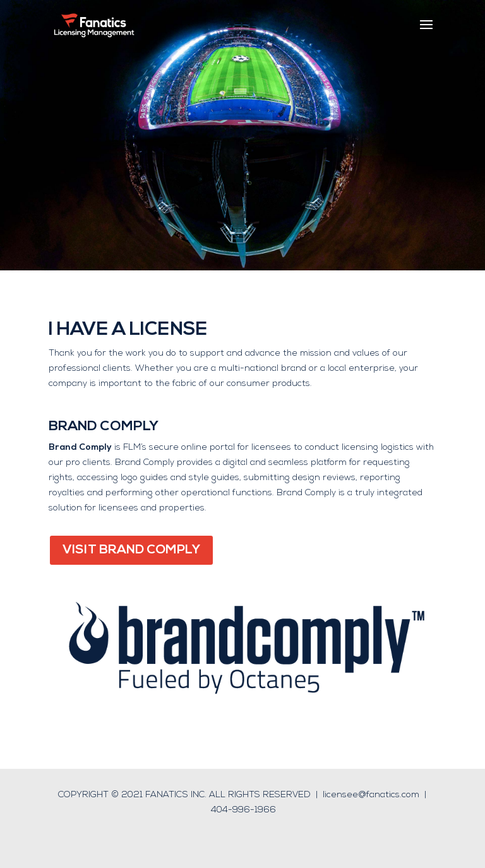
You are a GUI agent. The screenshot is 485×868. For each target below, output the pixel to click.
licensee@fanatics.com (371, 795)
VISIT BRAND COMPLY (131, 550)
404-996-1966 (243, 810)
